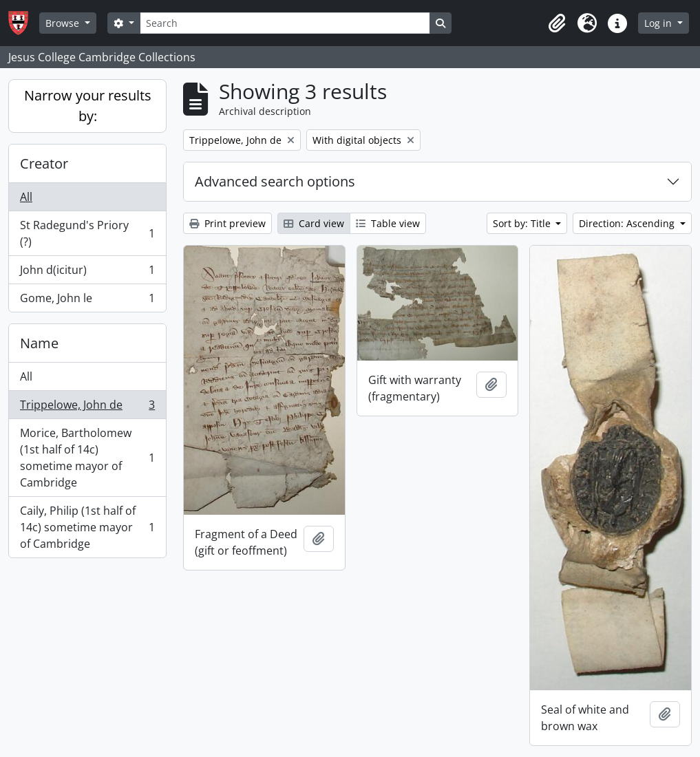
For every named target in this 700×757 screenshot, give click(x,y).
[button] (557, 23)
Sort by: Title (523, 223)
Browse (64, 23)
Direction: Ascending (628, 223)
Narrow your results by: (88, 106)
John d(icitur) (87, 273)
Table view (388, 223)
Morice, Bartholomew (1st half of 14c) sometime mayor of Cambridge (87, 458)
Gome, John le (87, 301)
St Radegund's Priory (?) (87, 233)
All (26, 197)
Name (39, 343)
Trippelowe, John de (87, 408)
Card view (314, 223)
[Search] (285, 23)
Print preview (227, 223)
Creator (44, 163)
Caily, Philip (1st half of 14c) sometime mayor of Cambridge (87, 527)
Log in (659, 23)
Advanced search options (275, 181)
